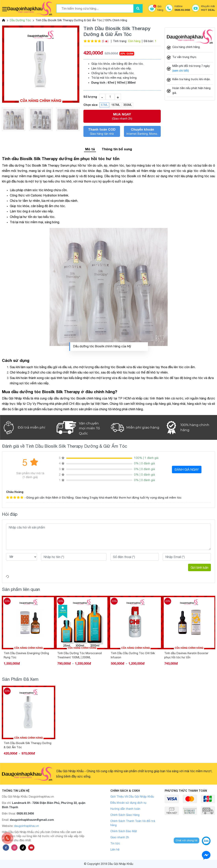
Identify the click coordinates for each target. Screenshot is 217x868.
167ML (116, 105)
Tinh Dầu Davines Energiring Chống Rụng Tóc (80, 655)
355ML (128, 105)
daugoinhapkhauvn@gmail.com (32, 820)
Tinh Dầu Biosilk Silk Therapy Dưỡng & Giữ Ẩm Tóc (28, 745)
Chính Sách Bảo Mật (124, 831)
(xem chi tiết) (181, 71)
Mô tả (90, 149)
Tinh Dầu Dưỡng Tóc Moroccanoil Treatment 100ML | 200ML (133, 655)
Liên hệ (115, 850)
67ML (104, 105)
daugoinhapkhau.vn (26, 826)
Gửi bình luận (199, 567)
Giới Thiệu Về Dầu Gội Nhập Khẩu (132, 797)
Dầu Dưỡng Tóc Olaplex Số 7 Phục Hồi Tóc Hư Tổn (27, 655)
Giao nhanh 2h (120, 837)
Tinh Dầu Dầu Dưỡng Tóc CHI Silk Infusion (186, 655)
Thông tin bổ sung (117, 149)
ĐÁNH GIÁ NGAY (187, 470)
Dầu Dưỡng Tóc (20, 20)
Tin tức (115, 843)
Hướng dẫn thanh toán (125, 809)
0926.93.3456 (25, 813)
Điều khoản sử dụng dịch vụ (128, 803)
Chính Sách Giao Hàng (125, 815)
